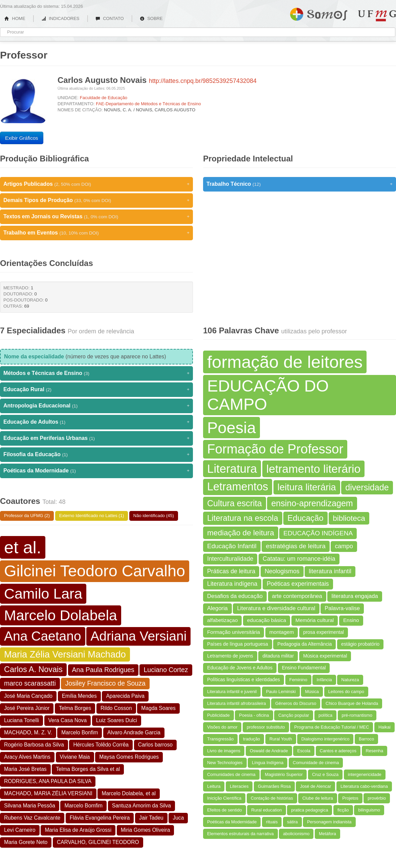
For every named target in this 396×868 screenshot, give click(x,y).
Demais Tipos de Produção (96, 200)
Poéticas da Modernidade (96, 471)
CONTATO (110, 18)
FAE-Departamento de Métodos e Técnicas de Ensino (148, 104)
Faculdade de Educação (104, 98)
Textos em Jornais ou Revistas (96, 217)
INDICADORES (60, 18)
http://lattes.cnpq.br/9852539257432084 (203, 81)
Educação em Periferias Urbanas (96, 438)
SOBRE (151, 18)
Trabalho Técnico (300, 184)
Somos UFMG (319, 13)
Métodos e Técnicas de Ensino (96, 373)
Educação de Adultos (96, 422)
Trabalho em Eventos (96, 233)
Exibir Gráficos (22, 138)
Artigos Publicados (96, 184)
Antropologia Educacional (96, 406)
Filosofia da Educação (96, 454)
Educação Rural (96, 390)
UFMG (377, 16)
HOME (15, 18)
